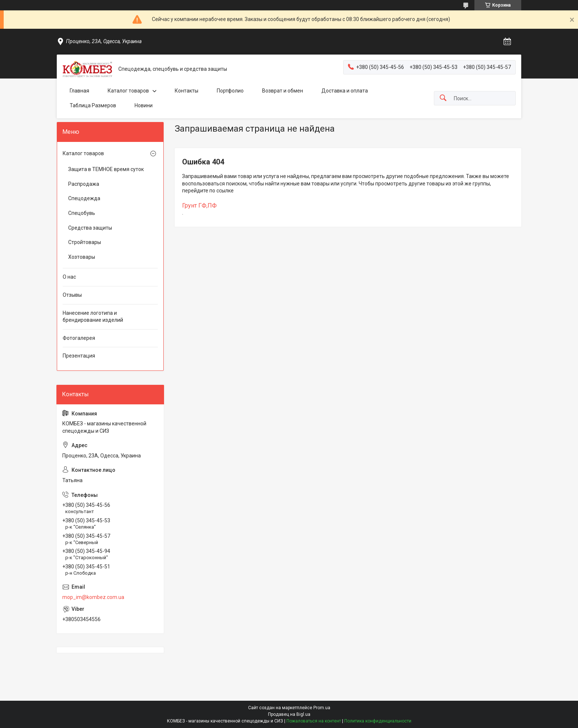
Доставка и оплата (345, 91)
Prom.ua (322, 708)
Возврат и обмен (283, 91)
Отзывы (72, 295)
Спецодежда (84, 198)
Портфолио (230, 91)
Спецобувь (82, 213)
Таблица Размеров (93, 105)
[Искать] (443, 98)
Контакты (187, 91)
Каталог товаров (128, 91)
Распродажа (84, 184)
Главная (79, 91)
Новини (144, 105)
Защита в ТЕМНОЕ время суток (106, 169)
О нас (69, 277)
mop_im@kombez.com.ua (93, 597)
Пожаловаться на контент (314, 721)
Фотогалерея (79, 338)
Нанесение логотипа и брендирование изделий (93, 317)
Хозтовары (82, 257)
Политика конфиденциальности (378, 721)
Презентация (79, 356)
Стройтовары (85, 242)
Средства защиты (90, 228)
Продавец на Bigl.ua (289, 714)
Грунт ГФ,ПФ (199, 205)
